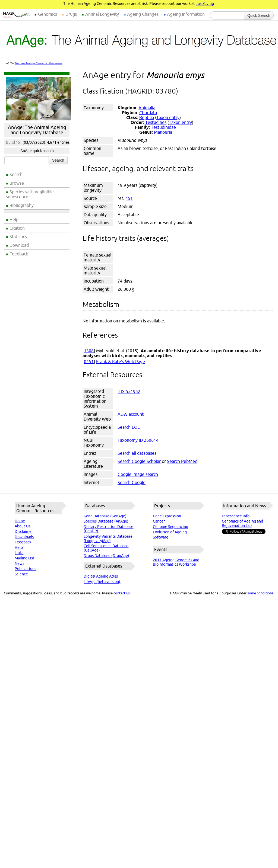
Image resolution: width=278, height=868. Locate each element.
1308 (89, 351)
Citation (17, 228)
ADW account (131, 414)
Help (14, 219)
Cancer (159, 521)
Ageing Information (186, 14)
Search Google (132, 482)
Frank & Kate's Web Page (121, 361)
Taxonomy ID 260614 (138, 440)
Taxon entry (168, 117)
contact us (122, 593)
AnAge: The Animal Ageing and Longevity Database (37, 130)
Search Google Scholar (139, 461)
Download (19, 245)
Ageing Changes (143, 14)
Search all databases (137, 453)
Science (21, 574)
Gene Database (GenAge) (105, 516)
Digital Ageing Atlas (101, 576)
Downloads (24, 537)
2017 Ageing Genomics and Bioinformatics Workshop (176, 562)
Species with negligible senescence (30, 194)
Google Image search (138, 474)
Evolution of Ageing (170, 532)
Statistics (18, 236)
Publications (25, 569)
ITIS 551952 (129, 391)
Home (20, 521)
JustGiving (205, 4)
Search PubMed (182, 461)
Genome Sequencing (170, 527)
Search (16, 174)
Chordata (148, 113)
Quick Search (259, 15)
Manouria (163, 132)
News (19, 563)
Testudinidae (163, 127)
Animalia (147, 108)
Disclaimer (24, 531)
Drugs (71, 14)
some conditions (260, 593)
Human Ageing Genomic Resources (38, 63)
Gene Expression (167, 516)
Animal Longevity (102, 14)
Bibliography (22, 205)
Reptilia (147, 117)
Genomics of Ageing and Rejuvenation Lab (242, 523)
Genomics (48, 14)
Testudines (156, 122)
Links (19, 553)
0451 (89, 361)
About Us (23, 526)
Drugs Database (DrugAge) (106, 556)
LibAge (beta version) (102, 582)
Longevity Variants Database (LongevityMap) (108, 539)
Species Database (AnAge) (106, 521)
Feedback (19, 254)
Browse (17, 183)
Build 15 (13, 142)
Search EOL (129, 427)
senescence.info (236, 516)
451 (129, 198)
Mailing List (25, 558)
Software (161, 537)
